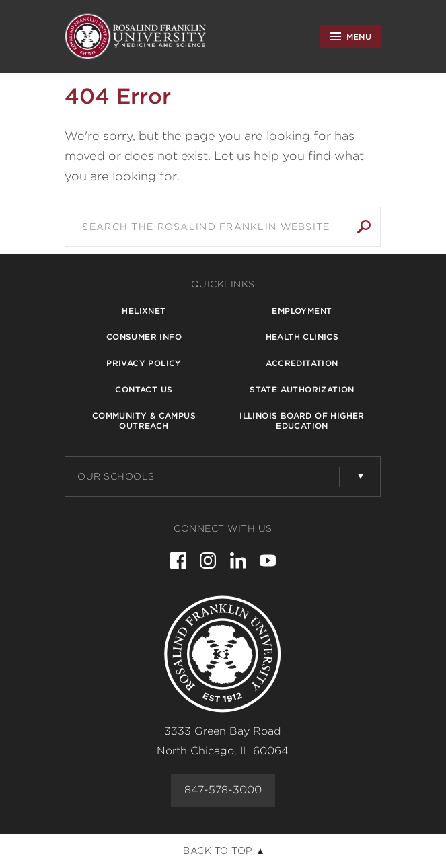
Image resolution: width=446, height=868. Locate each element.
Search (364, 227)
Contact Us (144, 389)
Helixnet (144, 311)
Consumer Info (144, 337)
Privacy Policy (144, 363)
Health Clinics (302, 337)
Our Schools (116, 476)
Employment (302, 311)
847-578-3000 (223, 790)
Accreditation (302, 363)
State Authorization (302, 389)
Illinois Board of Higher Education (302, 421)
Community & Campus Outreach (144, 421)
